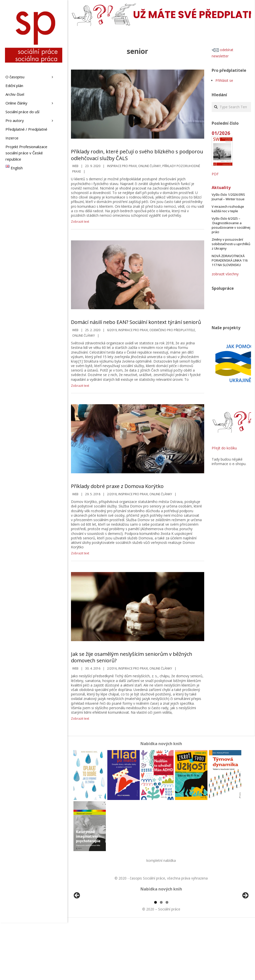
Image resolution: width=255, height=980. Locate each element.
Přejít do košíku (224, 448)
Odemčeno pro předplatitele (172, 330)
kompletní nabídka (161, 860)
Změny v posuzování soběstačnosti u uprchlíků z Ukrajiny (231, 244)
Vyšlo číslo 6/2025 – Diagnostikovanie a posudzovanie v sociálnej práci (231, 225)
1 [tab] (156, 960)
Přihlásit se (224, 80)
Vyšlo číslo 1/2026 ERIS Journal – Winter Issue (228, 197)
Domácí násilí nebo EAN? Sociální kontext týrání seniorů (136, 322)
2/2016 (112, 668)
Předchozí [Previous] (77, 924)
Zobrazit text (80, 222)
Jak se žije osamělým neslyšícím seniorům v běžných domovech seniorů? (132, 657)
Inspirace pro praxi (122, 166)
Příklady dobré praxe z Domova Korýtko (117, 486)
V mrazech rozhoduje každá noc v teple (228, 209)
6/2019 (112, 330)
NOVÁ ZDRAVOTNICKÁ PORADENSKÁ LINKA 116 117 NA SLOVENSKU (230, 260)
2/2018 (112, 494)
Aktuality (221, 188)
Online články (150, 166)
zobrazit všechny (225, 274)
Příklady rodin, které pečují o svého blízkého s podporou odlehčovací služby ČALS (137, 155)
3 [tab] (167, 960)
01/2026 (221, 133)
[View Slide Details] (91, 926)
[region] (161, 926)
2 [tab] (161, 960)
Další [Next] (245, 924)
